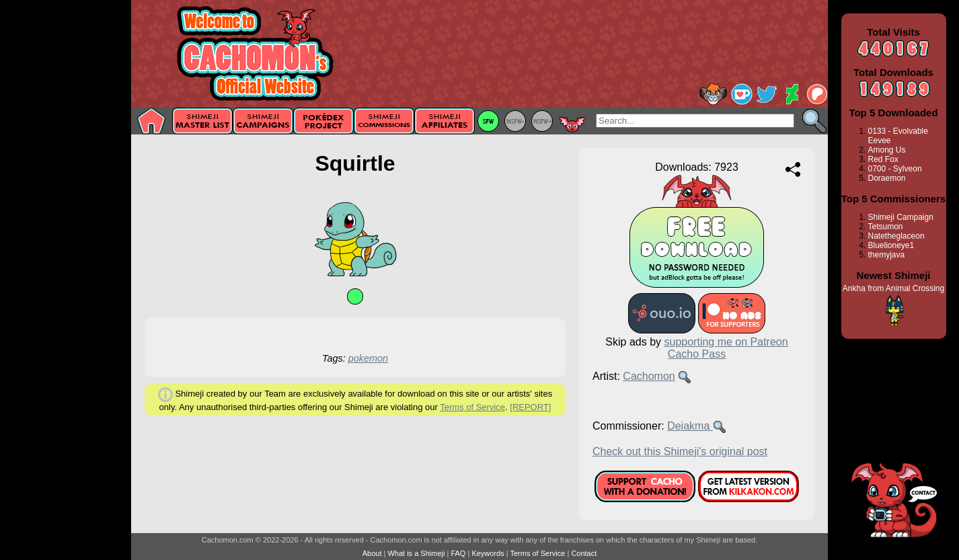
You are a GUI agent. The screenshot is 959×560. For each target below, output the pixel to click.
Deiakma (690, 426)
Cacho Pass (697, 354)
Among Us (887, 150)
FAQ (458, 553)
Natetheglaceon (896, 236)
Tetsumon (886, 227)
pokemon (368, 358)
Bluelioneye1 (891, 245)
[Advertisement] (66, 213)
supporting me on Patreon (726, 342)
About (372, 553)
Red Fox (883, 159)
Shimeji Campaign (901, 217)
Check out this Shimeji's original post (680, 451)
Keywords (488, 553)
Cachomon (649, 376)
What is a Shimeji (416, 553)
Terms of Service (472, 407)
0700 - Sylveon (895, 169)
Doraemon (887, 178)
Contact (584, 553)
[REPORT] (530, 407)
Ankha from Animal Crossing (893, 288)
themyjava (887, 255)
